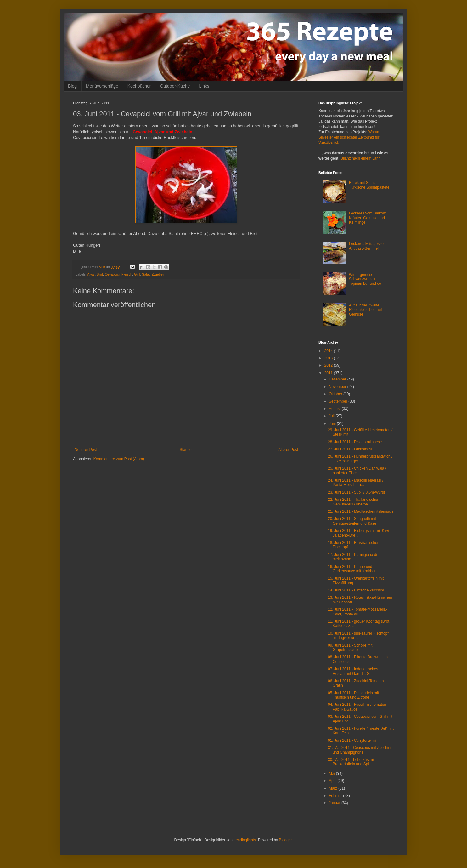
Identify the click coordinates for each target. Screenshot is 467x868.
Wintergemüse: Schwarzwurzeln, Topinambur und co (365, 279)
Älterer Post (288, 450)
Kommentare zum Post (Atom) (119, 459)
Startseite (188, 450)
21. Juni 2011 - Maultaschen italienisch (360, 511)
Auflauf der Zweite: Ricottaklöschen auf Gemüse (366, 310)
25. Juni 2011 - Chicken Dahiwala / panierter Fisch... (357, 471)
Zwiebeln (158, 274)
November (338, 387)
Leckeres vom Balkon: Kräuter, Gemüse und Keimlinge (368, 218)
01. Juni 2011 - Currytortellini (352, 740)
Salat (146, 274)
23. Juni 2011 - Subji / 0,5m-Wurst (356, 492)
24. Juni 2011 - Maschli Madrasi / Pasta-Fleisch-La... (356, 483)
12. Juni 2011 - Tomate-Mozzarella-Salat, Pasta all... (357, 612)
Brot (100, 274)
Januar (335, 803)
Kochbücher (139, 86)
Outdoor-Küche (175, 86)
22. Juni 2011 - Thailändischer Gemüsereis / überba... (353, 502)
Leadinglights (245, 840)
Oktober (336, 394)
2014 (329, 351)
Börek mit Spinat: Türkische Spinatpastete (369, 185)
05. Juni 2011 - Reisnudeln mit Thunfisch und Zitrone (353, 695)
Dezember (338, 379)
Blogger (285, 840)
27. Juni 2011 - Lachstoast (350, 449)
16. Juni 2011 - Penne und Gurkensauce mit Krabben (352, 569)
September (339, 401)
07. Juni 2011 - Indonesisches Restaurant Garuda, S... (353, 671)
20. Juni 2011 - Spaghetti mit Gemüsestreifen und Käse (352, 521)
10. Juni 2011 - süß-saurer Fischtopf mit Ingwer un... (358, 636)
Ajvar (91, 274)
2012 (329, 365)
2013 (329, 358)
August (335, 409)
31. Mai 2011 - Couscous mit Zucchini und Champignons (360, 750)
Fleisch (127, 274)
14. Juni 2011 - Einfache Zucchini (356, 590)
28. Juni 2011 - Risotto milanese (355, 442)
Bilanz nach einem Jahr (360, 158)
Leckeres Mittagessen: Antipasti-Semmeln (368, 246)
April (333, 781)
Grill (137, 274)
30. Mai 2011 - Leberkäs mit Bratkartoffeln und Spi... (351, 762)
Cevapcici (112, 274)
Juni (333, 424)
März (334, 788)
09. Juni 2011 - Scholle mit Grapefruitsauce (350, 648)
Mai (332, 774)
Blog (72, 86)
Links (204, 86)
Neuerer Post (86, 450)
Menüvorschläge (102, 86)
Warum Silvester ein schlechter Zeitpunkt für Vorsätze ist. (349, 137)
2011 (329, 373)
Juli (332, 416)
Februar (336, 796)
